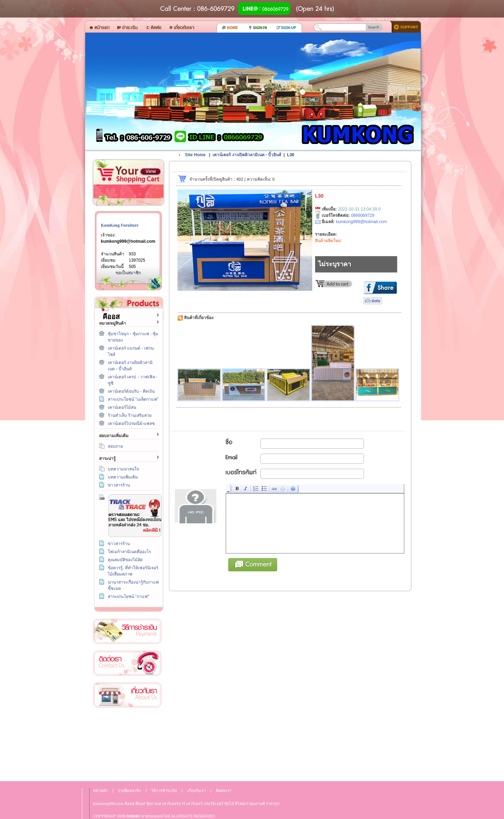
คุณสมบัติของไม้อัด (125, 560)
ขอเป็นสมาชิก (128, 273)
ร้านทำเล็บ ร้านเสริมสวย (130, 415)
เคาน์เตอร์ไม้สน (122, 407)
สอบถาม (115, 446)
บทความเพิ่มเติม (123, 477)
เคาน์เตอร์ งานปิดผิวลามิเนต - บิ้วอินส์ (247, 155)
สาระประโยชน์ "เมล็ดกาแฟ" (133, 399)
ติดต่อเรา (127, 663)
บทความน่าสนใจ (123, 469)
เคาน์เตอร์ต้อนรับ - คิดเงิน (131, 391)
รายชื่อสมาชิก (129, 791)
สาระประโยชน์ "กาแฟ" (128, 597)
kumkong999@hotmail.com (128, 241)
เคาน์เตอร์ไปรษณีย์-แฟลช (131, 424)
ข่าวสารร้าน (119, 485)
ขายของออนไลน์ (156, 816)
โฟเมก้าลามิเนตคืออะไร (129, 552)
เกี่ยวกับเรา (127, 695)
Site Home (195, 155)
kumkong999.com (108, 804)
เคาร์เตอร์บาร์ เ (174, 804)
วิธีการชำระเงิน (127, 631)
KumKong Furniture (120, 225)
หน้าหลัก (100, 791)
